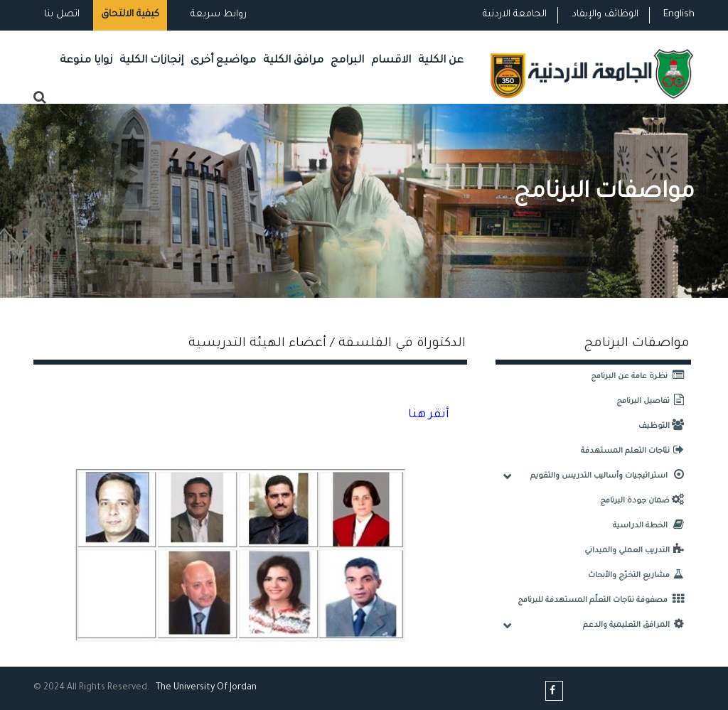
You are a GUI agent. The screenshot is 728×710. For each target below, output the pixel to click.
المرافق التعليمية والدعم (637, 625)
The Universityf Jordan (206, 688)
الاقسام (391, 61)
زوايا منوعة (86, 61)
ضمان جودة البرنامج (646, 501)
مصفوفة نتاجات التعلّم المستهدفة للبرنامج (604, 601)
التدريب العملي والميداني (638, 551)
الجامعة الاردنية (515, 15)
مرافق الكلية (293, 61)
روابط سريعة (217, 15)
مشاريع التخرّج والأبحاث (639, 576)
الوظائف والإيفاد (605, 15)
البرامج (347, 61)
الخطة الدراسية (652, 526)
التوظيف (665, 426)
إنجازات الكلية (151, 61)
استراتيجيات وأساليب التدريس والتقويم (611, 476)
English (679, 15)
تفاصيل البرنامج (654, 402)
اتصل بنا (62, 15)
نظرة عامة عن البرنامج (641, 377)
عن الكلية (441, 61)
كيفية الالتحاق (130, 15)
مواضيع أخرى (223, 61)
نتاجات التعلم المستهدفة (636, 451)
